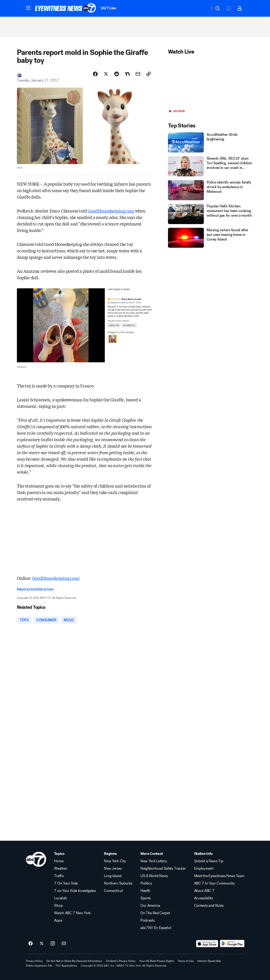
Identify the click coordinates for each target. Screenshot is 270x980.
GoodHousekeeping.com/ (56, 578)
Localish (60, 898)
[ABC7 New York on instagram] (53, 944)
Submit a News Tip (209, 861)
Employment (204, 869)
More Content (152, 854)
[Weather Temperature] (203, 8)
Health (145, 891)
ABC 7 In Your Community (214, 883)
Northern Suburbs (118, 883)
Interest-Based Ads (209, 961)
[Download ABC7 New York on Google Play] (232, 944)
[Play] (211, 82)
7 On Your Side (66, 883)
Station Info (203, 854)
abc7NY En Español (156, 928)
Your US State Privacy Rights (157, 961)
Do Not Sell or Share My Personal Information (74, 961)
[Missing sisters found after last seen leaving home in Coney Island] (211, 238)
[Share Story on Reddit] (117, 74)
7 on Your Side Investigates (75, 891)
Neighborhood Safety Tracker (163, 869)
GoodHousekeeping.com (111, 211)
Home (59, 861)
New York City (115, 861)
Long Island (113, 876)
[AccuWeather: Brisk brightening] (211, 142)
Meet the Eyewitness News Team (219, 876)
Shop (58, 906)
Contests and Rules (209, 906)
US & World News (154, 876)
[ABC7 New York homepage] (65, 8)
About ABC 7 (204, 891)
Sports (146, 898)
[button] (28, 8)
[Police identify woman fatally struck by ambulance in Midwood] (211, 190)
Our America (150, 906)
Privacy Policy (34, 961)
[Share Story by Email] (138, 74)
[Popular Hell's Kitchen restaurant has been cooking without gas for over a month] (211, 214)
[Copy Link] (149, 74)
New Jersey (113, 869)
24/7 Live (108, 8)
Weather (61, 869)
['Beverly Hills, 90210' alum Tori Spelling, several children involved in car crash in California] (211, 166)
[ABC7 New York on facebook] (31, 944)
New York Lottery (154, 861)
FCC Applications (66, 966)
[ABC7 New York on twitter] (42, 944)
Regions (110, 854)
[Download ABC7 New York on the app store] (207, 944)
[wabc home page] (36, 859)
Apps (58, 920)
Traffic (59, 876)
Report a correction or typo (35, 589)
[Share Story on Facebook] (95, 74)
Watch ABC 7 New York (72, 913)
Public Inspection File (39, 966)
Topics (59, 854)
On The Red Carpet (155, 913)
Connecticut (113, 891)
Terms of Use (186, 961)
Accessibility (204, 898)
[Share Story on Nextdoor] (127, 74)
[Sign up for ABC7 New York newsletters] (64, 944)
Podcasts (147, 920)
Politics (146, 883)
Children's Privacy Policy (121, 961)
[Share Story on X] (106, 74)
